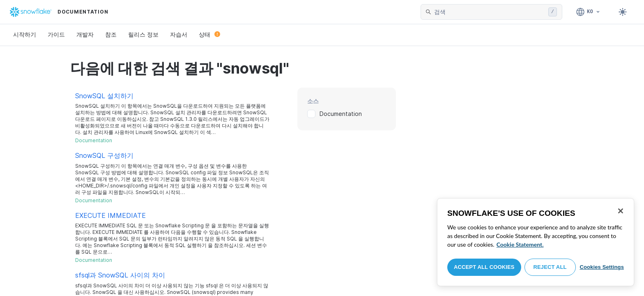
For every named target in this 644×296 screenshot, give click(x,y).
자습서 (179, 34)
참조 (111, 34)
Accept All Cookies (484, 267)
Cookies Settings (602, 267)
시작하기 (25, 34)
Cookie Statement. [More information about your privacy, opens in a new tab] (520, 244)
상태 (209, 34)
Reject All (550, 267)
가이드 (56, 34)
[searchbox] (490, 12)
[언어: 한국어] (588, 12)
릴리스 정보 (143, 34)
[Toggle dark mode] (623, 12)
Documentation (341, 114)
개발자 (85, 34)
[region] (536, 242)
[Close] (621, 211)
